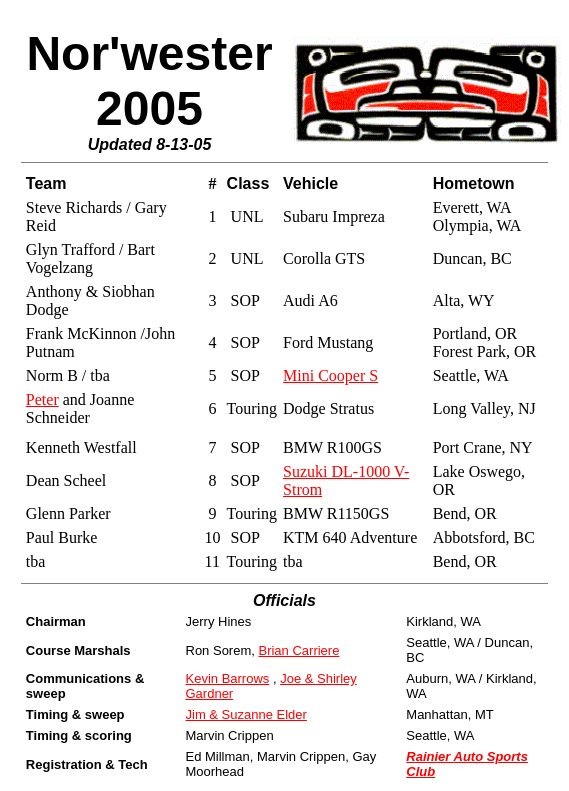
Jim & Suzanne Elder (246, 714)
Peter (42, 399)
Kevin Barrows (228, 678)
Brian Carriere (298, 650)
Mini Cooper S (330, 375)
